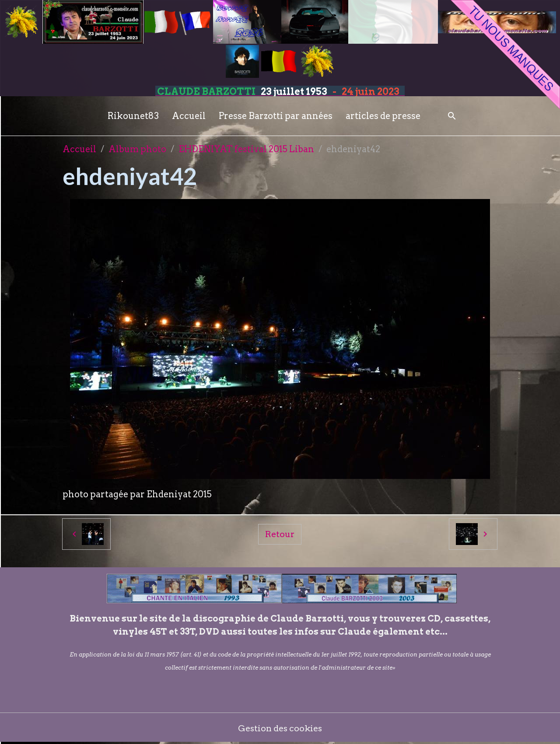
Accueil (189, 116)
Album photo (137, 149)
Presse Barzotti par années (276, 116)
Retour (280, 534)
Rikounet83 (133, 116)
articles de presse (383, 116)
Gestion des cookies (280, 729)
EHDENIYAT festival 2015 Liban (246, 149)
